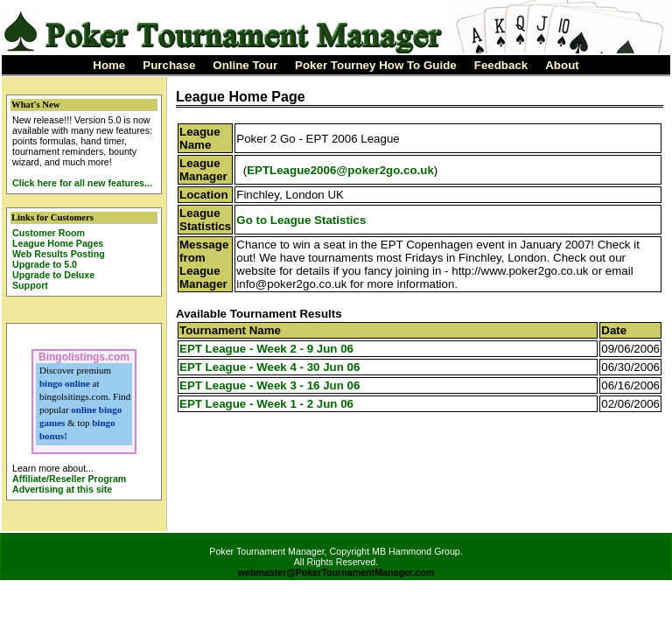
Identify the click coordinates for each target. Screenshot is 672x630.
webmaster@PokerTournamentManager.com (336, 572)
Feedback (501, 65)
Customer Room (49, 233)
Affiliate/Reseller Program (69, 479)
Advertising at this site (62, 489)
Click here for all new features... (82, 183)
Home (109, 65)
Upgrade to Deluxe (53, 275)
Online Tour (245, 65)
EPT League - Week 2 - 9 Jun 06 (266, 349)
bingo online (65, 383)
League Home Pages (58, 243)
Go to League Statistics (301, 220)
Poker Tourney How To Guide (376, 65)
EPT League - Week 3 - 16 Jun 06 (269, 385)
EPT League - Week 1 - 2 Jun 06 (266, 404)
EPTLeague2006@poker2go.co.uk (340, 170)
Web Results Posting (59, 254)
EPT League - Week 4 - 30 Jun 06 (269, 367)
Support (30, 285)
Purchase (169, 65)
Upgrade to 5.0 (45, 264)
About (562, 65)
